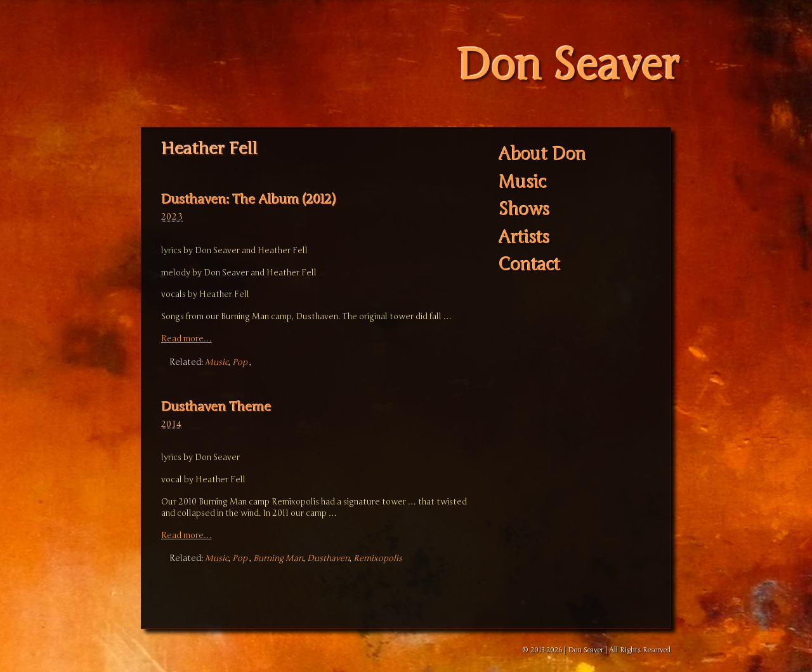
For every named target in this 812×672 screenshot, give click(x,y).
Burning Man (278, 558)
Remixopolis (378, 558)
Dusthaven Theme (216, 407)
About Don (542, 155)
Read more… (187, 339)
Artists (524, 238)
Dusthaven (328, 558)
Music (217, 362)
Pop (240, 362)
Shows (524, 210)
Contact (529, 266)
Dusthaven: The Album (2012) (248, 200)
